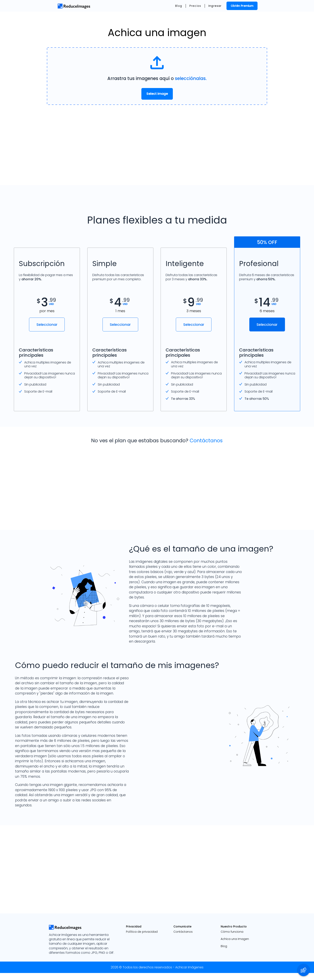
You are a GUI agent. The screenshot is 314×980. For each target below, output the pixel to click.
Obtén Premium (242, 6)
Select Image (157, 94)
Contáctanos (206, 448)
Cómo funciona (232, 939)
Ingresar (215, 6)
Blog (179, 6)
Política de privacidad (142, 939)
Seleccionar (47, 324)
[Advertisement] (157, 145)
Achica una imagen (235, 946)
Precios (195, 6)
